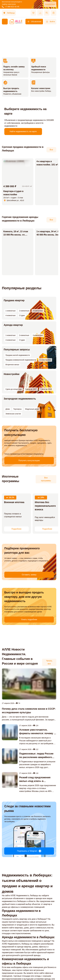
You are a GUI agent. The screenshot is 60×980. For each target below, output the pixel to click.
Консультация (50, 4)
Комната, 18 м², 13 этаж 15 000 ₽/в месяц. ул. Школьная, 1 (16, 235)
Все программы (46, 479)
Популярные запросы (15, 348)
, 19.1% (7, 497)
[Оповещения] (54, 13)
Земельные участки (40, 400)
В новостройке (21, 354)
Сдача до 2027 (40, 375)
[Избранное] (33, 13)
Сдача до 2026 (27, 375)
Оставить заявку (12, 561)
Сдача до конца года (11, 375)
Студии (51, 302)
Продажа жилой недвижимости (16, 351)
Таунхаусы (11, 400)
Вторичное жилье (36, 354)
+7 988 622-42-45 (11, 7)
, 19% (37, 497)
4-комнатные (42, 302)
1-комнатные (8, 302)
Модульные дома (24, 400)
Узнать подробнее (12, 608)
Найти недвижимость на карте (23, 131)
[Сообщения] (47, 13)
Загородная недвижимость (18, 397)
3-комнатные (31, 302)
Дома (4, 400)
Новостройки (10, 372)
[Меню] (5, 22)
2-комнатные (19, 302)
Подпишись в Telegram (29, 823)
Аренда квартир (11, 323)
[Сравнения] (40, 13)
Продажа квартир (12, 299)
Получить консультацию (13, 450)
